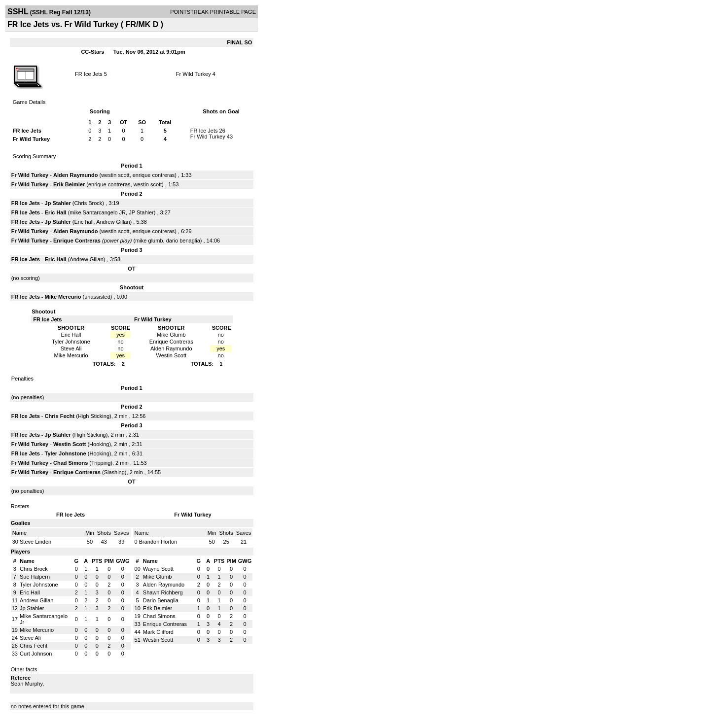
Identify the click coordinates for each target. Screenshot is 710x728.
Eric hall (84, 222)
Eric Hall (56, 212)
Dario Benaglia (161, 600)
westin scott (115, 175)
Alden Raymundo (75, 175)
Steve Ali (30, 638)
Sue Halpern (35, 577)
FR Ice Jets (89, 74)
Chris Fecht (60, 416)
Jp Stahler (58, 203)
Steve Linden (35, 542)
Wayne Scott (158, 569)
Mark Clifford (158, 632)
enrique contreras (154, 175)
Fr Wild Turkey (194, 74)
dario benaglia (183, 241)
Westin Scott (70, 444)
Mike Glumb (158, 577)
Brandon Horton (158, 542)
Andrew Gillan (113, 222)
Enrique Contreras (77, 241)
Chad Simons (71, 463)
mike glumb (149, 241)
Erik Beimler (69, 184)
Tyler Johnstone (66, 453)
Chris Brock (88, 203)
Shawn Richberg (163, 592)
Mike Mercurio (63, 297)
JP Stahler (141, 212)
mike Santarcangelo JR (98, 212)
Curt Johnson (36, 654)
